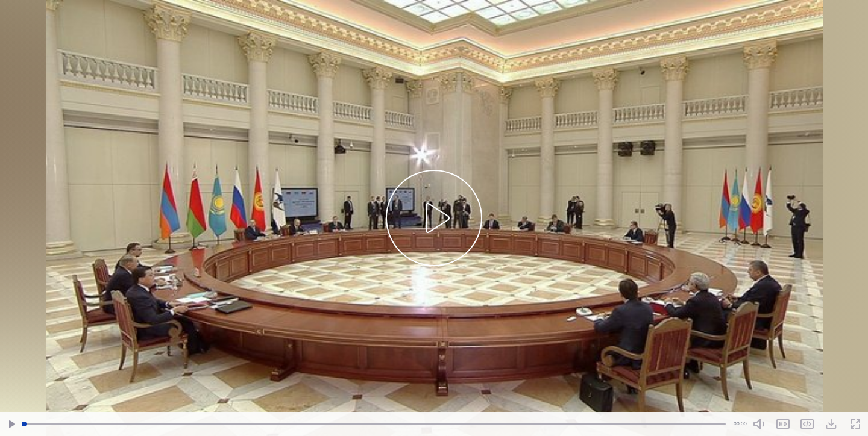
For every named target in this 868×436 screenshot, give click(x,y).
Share (807, 424)
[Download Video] (831, 424)
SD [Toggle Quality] (783, 424)
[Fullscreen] (855, 424)
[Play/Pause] (12, 424)
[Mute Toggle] (759, 424)
